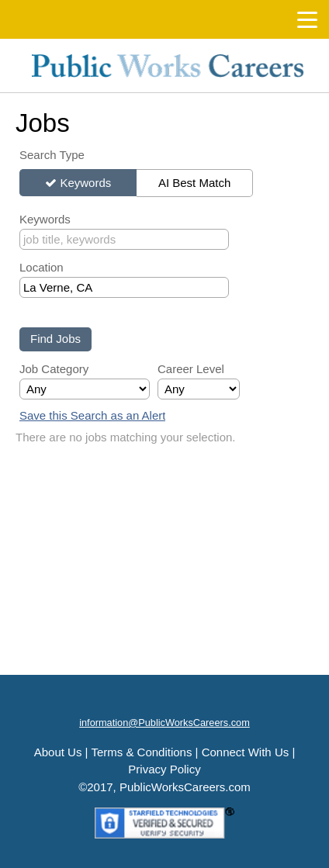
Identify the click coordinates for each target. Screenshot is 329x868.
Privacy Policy (164, 769)
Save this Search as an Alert (92, 415)
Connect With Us (246, 752)
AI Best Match (194, 183)
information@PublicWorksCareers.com (164, 723)
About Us (58, 752)
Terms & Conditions (141, 752)
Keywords (85, 183)
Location (42, 267)
